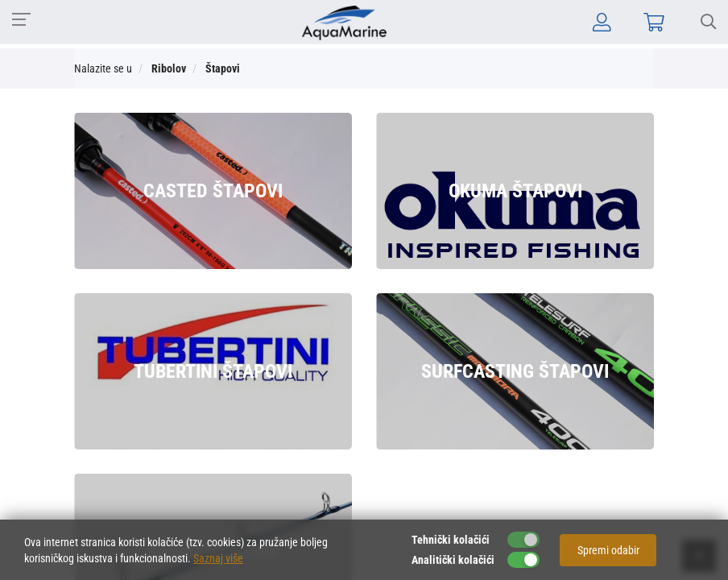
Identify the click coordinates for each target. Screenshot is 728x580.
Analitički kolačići (453, 560)
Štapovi (223, 68)
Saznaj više (218, 558)
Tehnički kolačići (451, 540)
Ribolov (169, 68)
